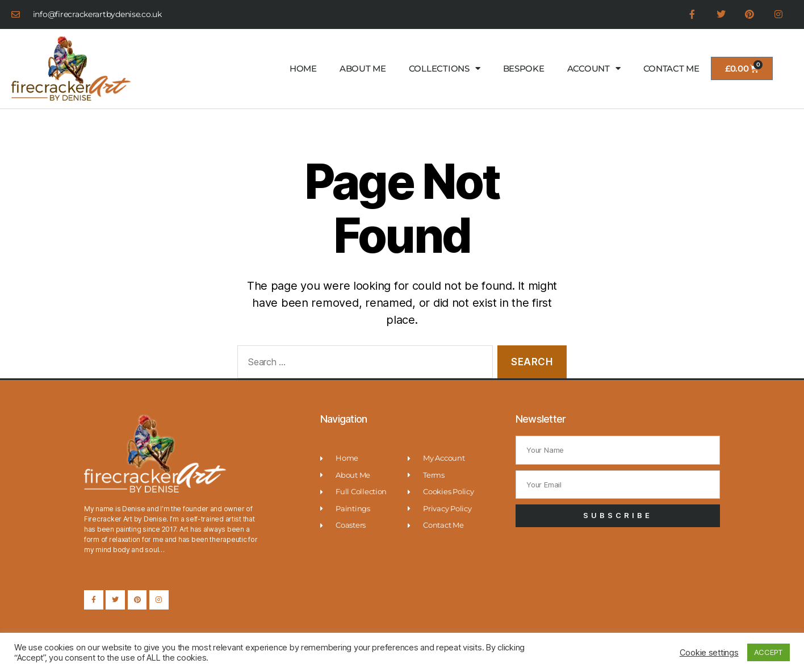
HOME (303, 68)
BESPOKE (524, 68)
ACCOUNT (594, 69)
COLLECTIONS (445, 69)
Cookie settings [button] (709, 653)
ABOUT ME (363, 68)
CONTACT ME (671, 68)
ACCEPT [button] (769, 652)
